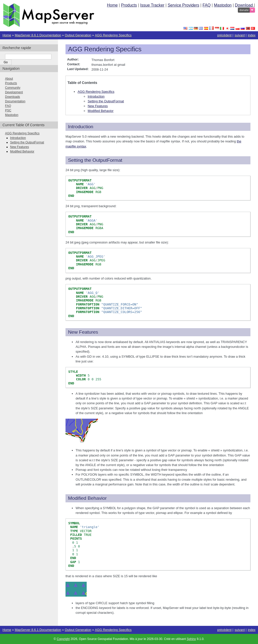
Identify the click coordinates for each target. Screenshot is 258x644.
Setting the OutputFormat (106, 101)
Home (112, 5)
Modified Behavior (101, 111)
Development (14, 92)
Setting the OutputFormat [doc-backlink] (95, 160)
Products (129, 5)
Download (244, 5)
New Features (98, 106)
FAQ (207, 5)
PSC (8, 110)
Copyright (63, 639)
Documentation (15, 101)
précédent (224, 35)
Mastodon (223, 5)
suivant (240, 35)
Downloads (12, 97)
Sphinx (191, 639)
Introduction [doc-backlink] (81, 127)
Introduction (96, 96)
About (9, 79)
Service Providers (183, 5)
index (252, 35)
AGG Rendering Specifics (113, 35)
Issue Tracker (152, 5)
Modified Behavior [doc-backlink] (87, 498)
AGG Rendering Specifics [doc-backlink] (105, 49)
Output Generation (78, 35)
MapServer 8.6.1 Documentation (38, 35)
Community (13, 88)
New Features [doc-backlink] (83, 332)
